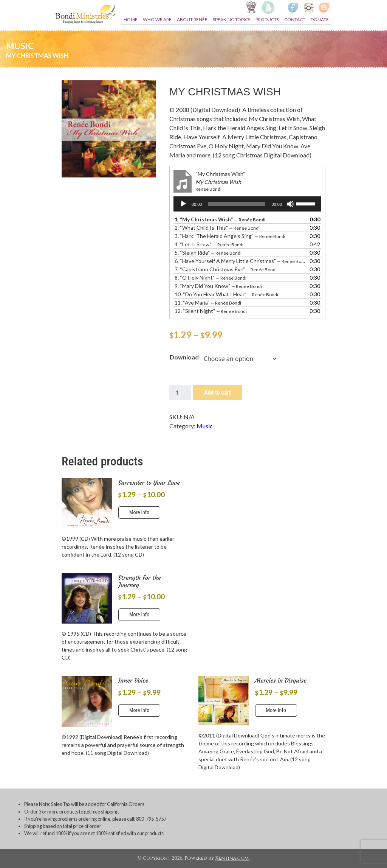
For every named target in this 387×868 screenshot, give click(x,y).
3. (230, 236)
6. (240, 261)
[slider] (237, 204)
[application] (247, 204)
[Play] (183, 204)
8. (211, 278)
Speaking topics (231, 19)
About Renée (192, 19)
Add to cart (217, 393)
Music (205, 426)
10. (226, 294)
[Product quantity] (180, 393)
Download (184, 357)
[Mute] (290, 204)
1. (220, 219)
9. (218, 286)
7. (226, 269)
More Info (139, 512)
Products (267, 19)
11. (208, 303)
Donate (320, 19)
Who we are (157, 19)
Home (131, 19)
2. (217, 228)
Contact (295, 19)
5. (208, 253)
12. (211, 311)
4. (209, 244)
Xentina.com (232, 858)
